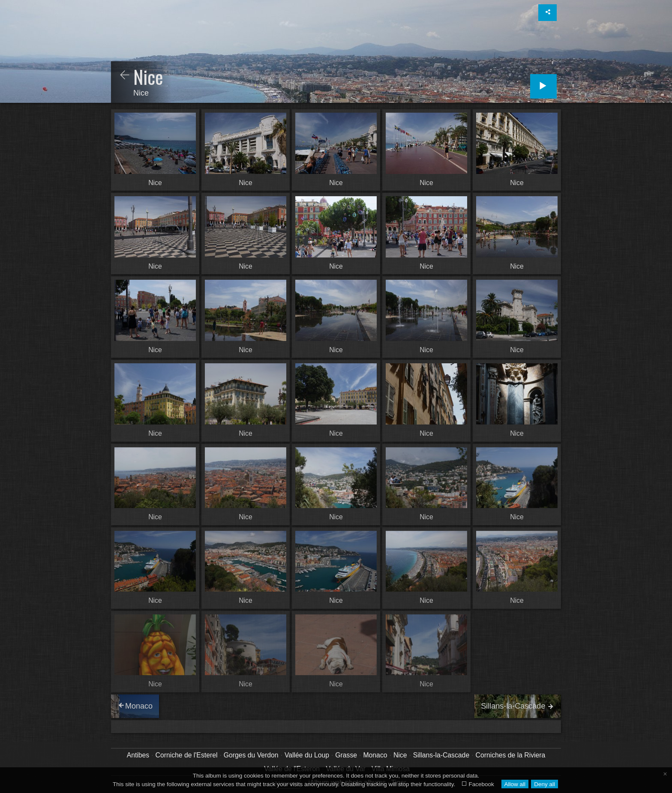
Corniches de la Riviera (511, 755)
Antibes (138, 755)
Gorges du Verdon (251, 755)
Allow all (515, 784)
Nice (400, 755)
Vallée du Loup (307, 755)
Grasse (346, 755)
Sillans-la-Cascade (441, 755)
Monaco (375, 755)
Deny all (544, 784)
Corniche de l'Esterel (187, 755)
